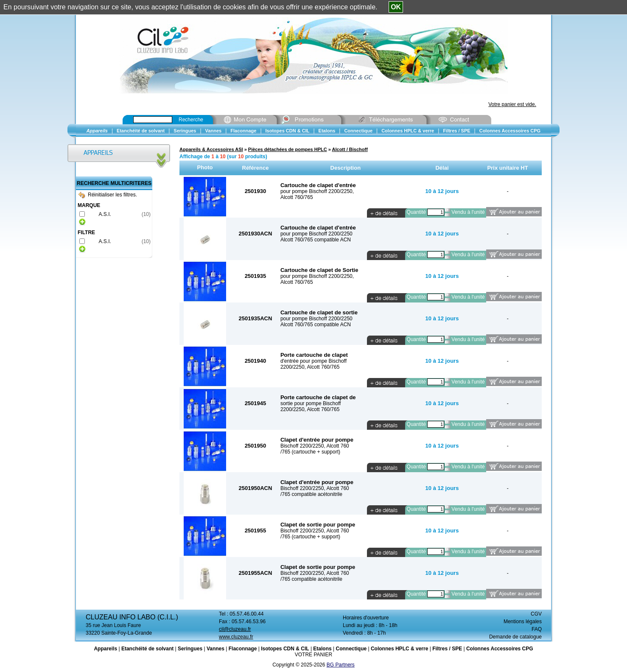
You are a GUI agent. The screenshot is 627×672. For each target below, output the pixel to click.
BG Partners (341, 665)
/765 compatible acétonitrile (311, 494)
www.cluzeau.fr (236, 637)
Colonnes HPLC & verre (399, 649)
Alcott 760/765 (297, 197)
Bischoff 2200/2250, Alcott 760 (315, 446)
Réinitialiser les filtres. (108, 195)
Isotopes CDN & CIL (285, 649)
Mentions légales (523, 622)
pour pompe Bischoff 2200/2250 (316, 234)
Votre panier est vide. (512, 104)
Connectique (351, 649)
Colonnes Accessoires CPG (500, 649)
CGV (536, 614)
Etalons (322, 649)
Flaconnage (243, 649)
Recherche (191, 120)
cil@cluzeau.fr (235, 629)
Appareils (105, 649)
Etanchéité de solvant (147, 649)
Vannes (216, 649)
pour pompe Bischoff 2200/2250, (317, 191)
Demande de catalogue (515, 637)
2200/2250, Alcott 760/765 (310, 367)
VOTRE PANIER (313, 655)
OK (396, 7)
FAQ (537, 629)
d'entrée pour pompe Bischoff (313, 361)
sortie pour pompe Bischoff (311, 403)
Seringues (190, 649)
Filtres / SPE (447, 649)
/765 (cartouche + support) (310, 452)
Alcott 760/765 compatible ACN (316, 240)
